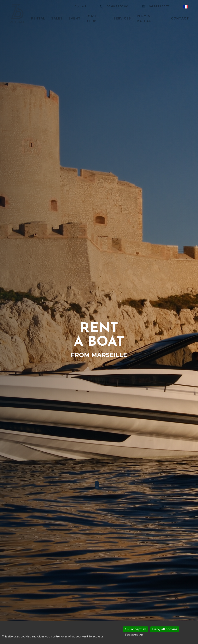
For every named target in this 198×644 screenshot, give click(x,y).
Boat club (92, 19)
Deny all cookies (165, 629)
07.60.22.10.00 (114, 6)
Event (74, 18)
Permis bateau (144, 19)
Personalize (134, 635)
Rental (38, 18)
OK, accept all (136, 629)
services (122, 18)
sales (57, 18)
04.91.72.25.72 (156, 6)
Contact (80, 6)
